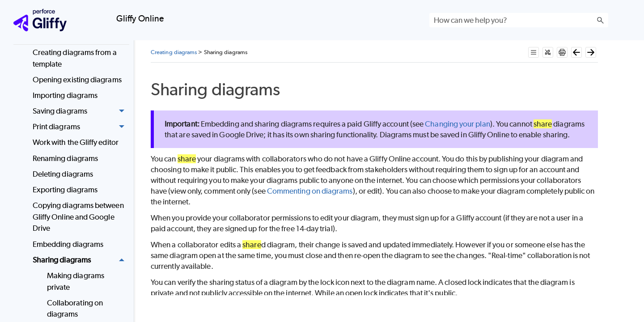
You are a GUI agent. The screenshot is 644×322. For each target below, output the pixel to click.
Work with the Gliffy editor (76, 142)
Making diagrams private (76, 281)
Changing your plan (457, 124)
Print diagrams (81, 127)
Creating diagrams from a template (75, 58)
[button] (600, 20)
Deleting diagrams (63, 174)
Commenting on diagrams (310, 191)
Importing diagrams (65, 95)
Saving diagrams (81, 111)
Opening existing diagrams (77, 80)
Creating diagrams (174, 52)
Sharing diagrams (81, 260)
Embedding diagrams (68, 244)
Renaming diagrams (65, 158)
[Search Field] (519, 20)
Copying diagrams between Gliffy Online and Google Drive (78, 217)
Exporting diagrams (65, 190)
